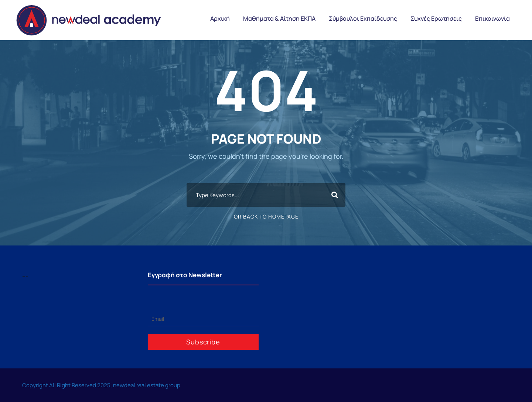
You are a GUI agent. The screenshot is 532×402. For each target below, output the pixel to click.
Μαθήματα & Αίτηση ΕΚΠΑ (279, 18)
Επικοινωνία (492, 18)
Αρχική (220, 18)
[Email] (203, 319)
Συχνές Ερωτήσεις (436, 18)
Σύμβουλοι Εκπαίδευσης (363, 18)
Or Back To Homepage (266, 217)
